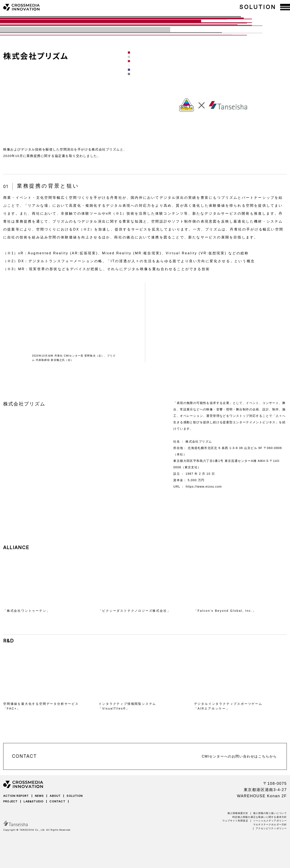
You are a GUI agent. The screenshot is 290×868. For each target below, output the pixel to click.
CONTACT (57, 801)
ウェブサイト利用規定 (235, 821)
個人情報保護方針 (238, 813)
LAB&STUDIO (34, 801)
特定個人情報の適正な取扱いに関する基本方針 (260, 817)
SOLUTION (75, 796)
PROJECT (10, 801)
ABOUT (55, 796)
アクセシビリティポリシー (271, 828)
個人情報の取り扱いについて (270, 813)
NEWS (39, 796)
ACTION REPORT (16, 796)
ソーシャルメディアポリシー (270, 821)
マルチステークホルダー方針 (270, 824)
